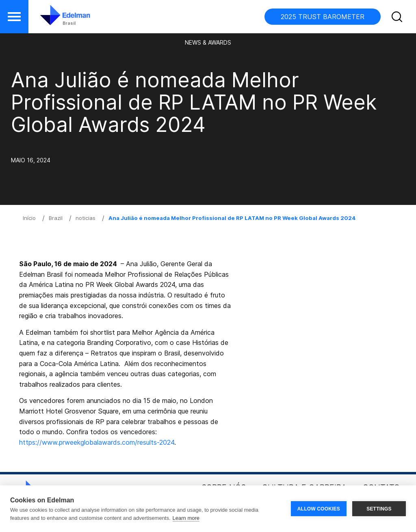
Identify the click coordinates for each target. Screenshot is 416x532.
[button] (14, 17)
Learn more (186, 518)
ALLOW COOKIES (319, 509)
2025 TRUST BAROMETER (323, 17)
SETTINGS (379, 509)
